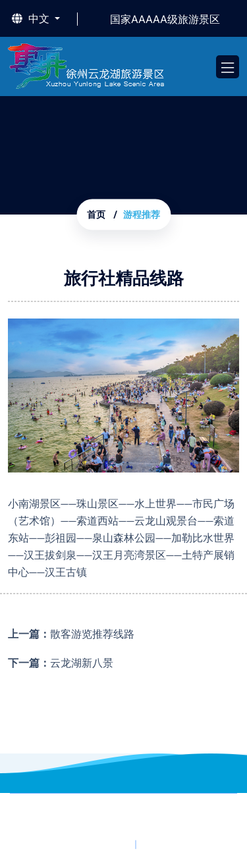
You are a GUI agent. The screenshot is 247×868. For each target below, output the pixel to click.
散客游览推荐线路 (92, 634)
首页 (96, 215)
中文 (32, 19)
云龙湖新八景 (82, 663)
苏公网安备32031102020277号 (155, 828)
